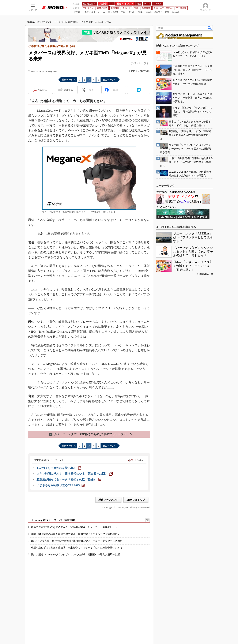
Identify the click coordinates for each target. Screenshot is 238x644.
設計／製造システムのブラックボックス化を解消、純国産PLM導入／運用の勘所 (76, 554)
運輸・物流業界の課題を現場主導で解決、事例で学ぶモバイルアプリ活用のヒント (77, 534)
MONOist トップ (136, 500)
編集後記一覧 (206, 274)
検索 (210, 28)
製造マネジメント (46, 22)
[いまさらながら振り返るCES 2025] (61, 485)
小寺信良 (133, 71)
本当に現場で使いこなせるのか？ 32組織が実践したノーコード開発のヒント (74, 527)
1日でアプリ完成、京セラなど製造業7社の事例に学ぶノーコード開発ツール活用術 (77, 541)
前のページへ (69, 80)
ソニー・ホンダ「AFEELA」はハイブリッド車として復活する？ (193, 237)
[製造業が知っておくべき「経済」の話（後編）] (69, 480)
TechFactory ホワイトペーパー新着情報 (51, 520)
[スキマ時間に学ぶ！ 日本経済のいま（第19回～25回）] (75, 474)
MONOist (31, 22)
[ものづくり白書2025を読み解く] (59, 468)
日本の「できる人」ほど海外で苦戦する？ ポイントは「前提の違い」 (193, 266)
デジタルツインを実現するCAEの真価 (176, 192)
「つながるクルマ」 (166, 207)
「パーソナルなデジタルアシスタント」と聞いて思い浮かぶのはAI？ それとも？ (193, 251)
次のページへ (109, 80)
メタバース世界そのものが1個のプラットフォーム (91, 434)
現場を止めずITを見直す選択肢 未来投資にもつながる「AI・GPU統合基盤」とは (77, 548)
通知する (68, 90)
